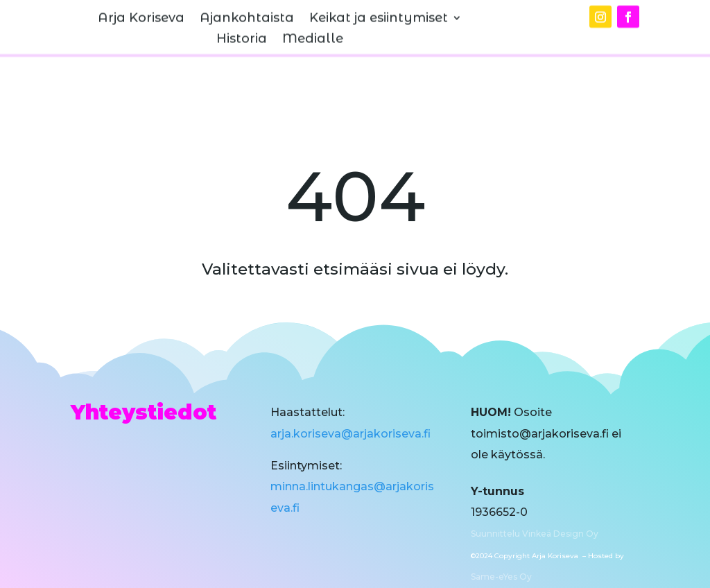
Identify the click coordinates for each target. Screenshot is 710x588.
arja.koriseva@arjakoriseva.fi (350, 434)
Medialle (313, 32)
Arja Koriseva (141, 11)
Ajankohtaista (247, 11)
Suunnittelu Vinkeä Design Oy (535, 534)
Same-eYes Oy (501, 577)
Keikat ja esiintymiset (379, 11)
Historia (242, 32)
